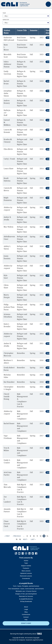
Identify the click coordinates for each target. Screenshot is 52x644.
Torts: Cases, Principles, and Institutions (26, 586)
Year (4, 13)
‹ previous (17, 536)
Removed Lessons (26, 576)
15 (17, 539)
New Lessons (26, 571)
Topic (26, 563)
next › (26, 539)
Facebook (36, 553)
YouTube (19, 553)
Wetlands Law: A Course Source (26, 591)
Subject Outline (26, 566)
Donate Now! (26, 623)
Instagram (26, 553)
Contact (26, 617)
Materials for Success (26, 596)
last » (33, 539)
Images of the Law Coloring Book (26, 594)
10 (34, 536)
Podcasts (26, 568)
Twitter (33, 553)
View (48, 38)
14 (47, 536)
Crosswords (26, 578)
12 (41, 536)
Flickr (23, 553)
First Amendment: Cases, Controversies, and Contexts (26, 589)
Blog (26, 612)
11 (37, 536)
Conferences (26, 614)
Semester (6, 20)
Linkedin (29, 553)
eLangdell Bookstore (26, 599)
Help (26, 619)
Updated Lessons (26, 573)
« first (7, 536)
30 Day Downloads (26, 601)
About (26, 607)
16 (20, 539)
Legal (26, 609)
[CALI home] (15, 4)
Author (26, 560)
